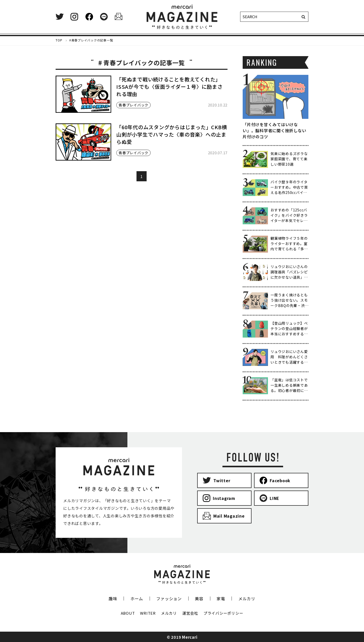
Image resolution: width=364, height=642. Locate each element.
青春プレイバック (133, 105)
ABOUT (128, 613)
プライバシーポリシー (223, 613)
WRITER (148, 613)
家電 (221, 599)
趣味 (113, 599)
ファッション (169, 599)
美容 (199, 599)
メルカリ (247, 599)
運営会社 (190, 613)
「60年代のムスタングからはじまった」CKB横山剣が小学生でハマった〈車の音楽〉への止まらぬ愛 (172, 134)
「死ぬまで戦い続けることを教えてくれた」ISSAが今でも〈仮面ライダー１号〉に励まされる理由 (169, 87)
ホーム (137, 599)
